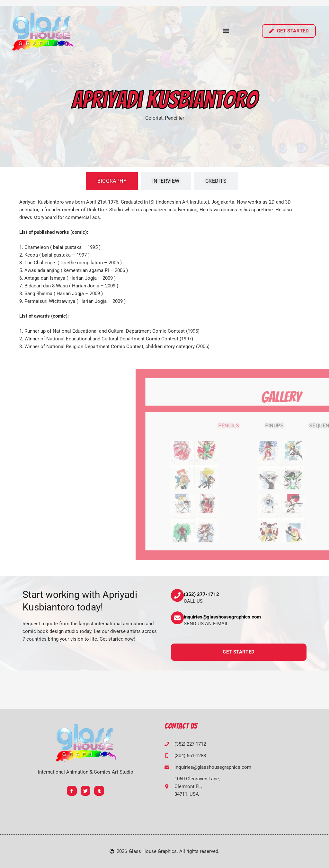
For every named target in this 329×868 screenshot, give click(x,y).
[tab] (112, 181)
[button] (226, 31)
